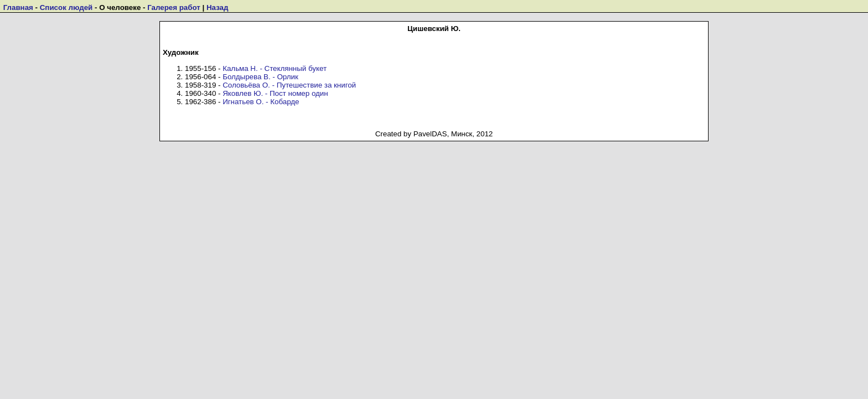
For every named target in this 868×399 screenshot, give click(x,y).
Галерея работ (174, 7)
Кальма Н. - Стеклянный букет (275, 68)
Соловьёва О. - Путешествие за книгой (289, 85)
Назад (218, 7)
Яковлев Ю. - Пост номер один (275, 93)
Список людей (66, 7)
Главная (18, 7)
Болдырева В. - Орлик (260, 77)
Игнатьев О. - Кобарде (261, 102)
